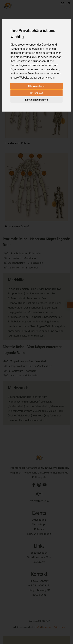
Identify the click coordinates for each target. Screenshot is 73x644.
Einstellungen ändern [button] (37, 100)
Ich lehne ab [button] (36, 93)
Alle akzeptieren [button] (36, 86)
